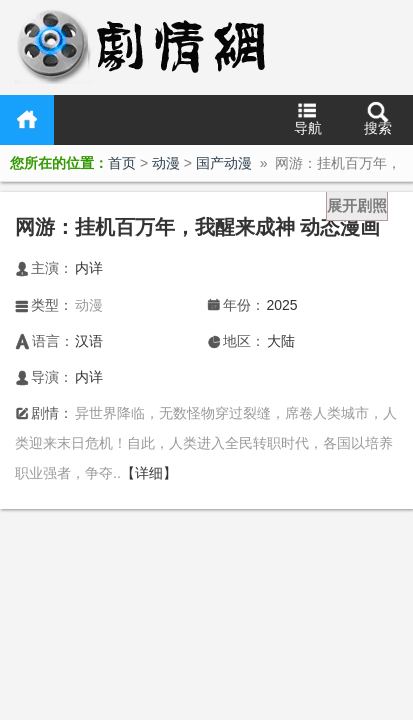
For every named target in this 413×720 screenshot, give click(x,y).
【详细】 (149, 473)
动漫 (166, 163)
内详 (89, 268)
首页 (27, 120)
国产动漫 (224, 163)
